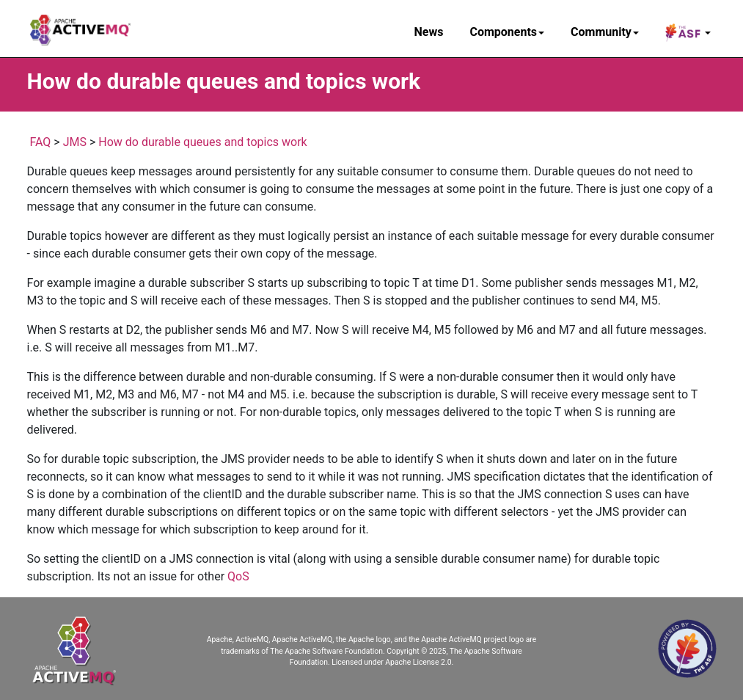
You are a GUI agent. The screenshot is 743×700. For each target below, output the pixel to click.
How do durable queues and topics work (202, 142)
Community (605, 32)
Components (507, 32)
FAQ (40, 142)
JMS (75, 142)
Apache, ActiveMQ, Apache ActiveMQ (270, 639)
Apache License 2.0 (418, 662)
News (429, 32)
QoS (238, 576)
